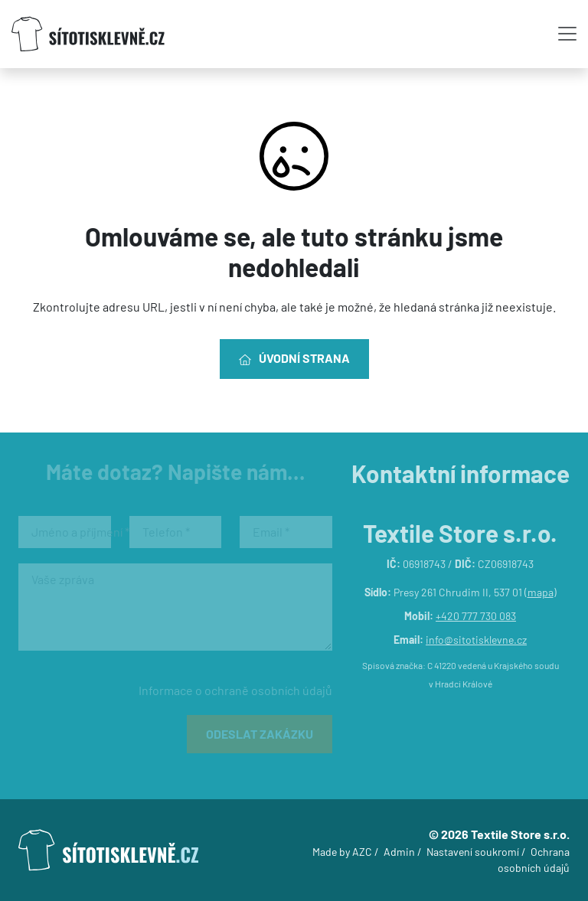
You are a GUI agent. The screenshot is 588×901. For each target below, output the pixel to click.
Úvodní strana (294, 358)
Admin (399, 852)
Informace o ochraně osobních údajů (235, 690)
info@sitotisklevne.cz (476, 640)
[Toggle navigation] (567, 34)
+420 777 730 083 (476, 616)
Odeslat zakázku (260, 734)
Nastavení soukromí (473, 852)
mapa (541, 592)
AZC (362, 852)
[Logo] (88, 34)
